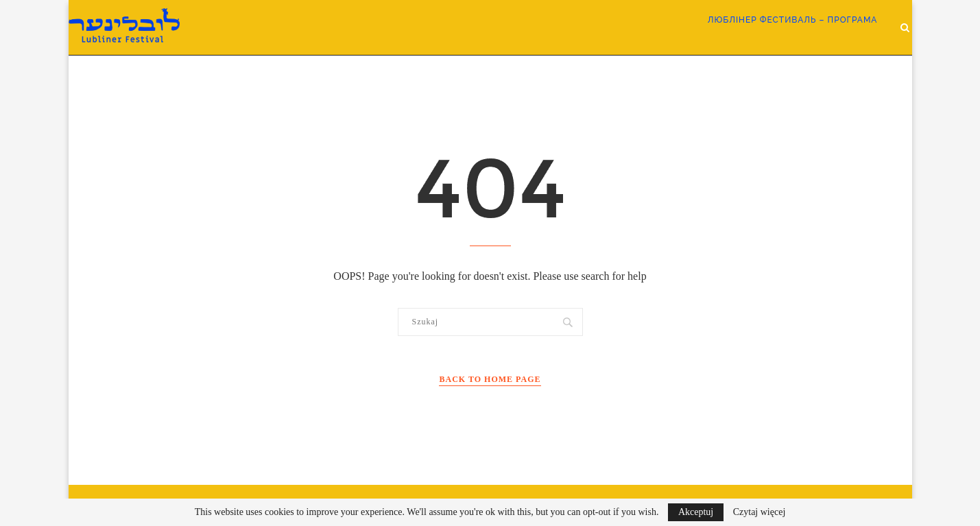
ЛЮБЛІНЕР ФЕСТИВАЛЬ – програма (793, 20)
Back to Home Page (490, 379)
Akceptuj (696, 512)
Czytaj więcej (760, 512)
